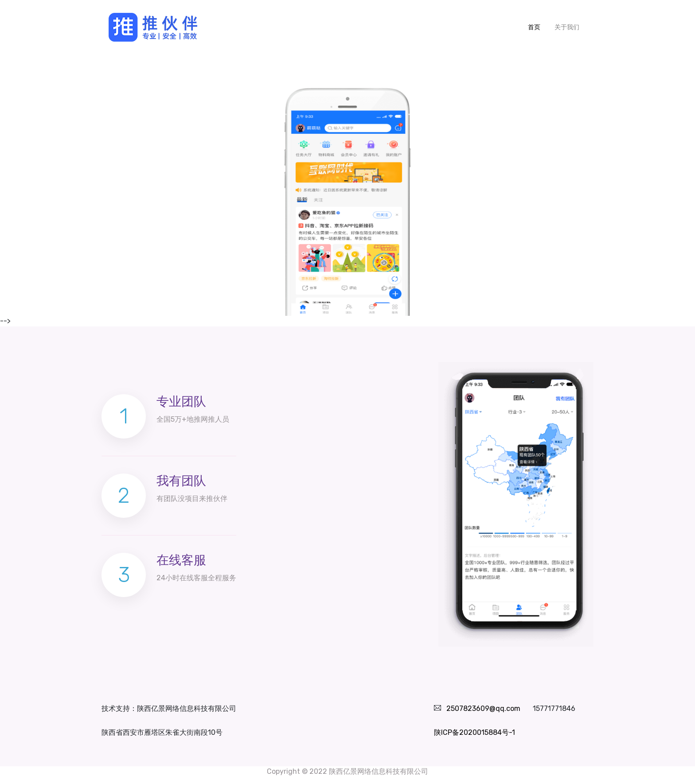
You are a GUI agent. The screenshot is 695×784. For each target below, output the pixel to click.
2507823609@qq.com (483, 708)
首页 (538, 27)
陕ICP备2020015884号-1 (474, 732)
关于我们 (567, 27)
